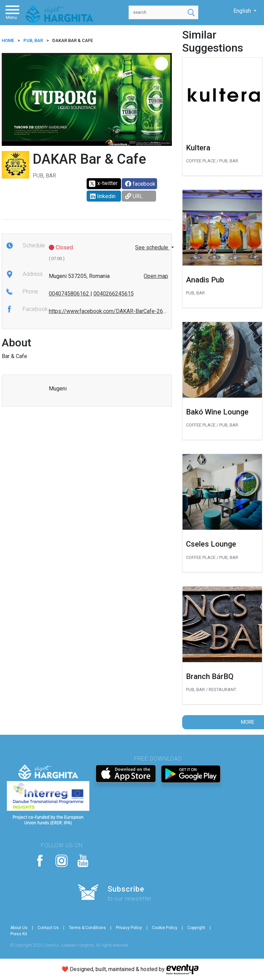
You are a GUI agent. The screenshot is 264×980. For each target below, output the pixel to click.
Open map (156, 276)
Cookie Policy (165, 928)
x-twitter (103, 184)
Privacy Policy (129, 928)
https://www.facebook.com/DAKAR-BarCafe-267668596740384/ (127, 311)
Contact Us (48, 928)
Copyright (196, 928)
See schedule (152, 247)
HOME (8, 40)
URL (134, 196)
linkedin (103, 196)
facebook (140, 184)
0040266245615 (114, 294)
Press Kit (19, 934)
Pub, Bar (33, 40)
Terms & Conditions (87, 928)
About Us (19, 928)
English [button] (243, 11)
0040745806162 (70, 294)
